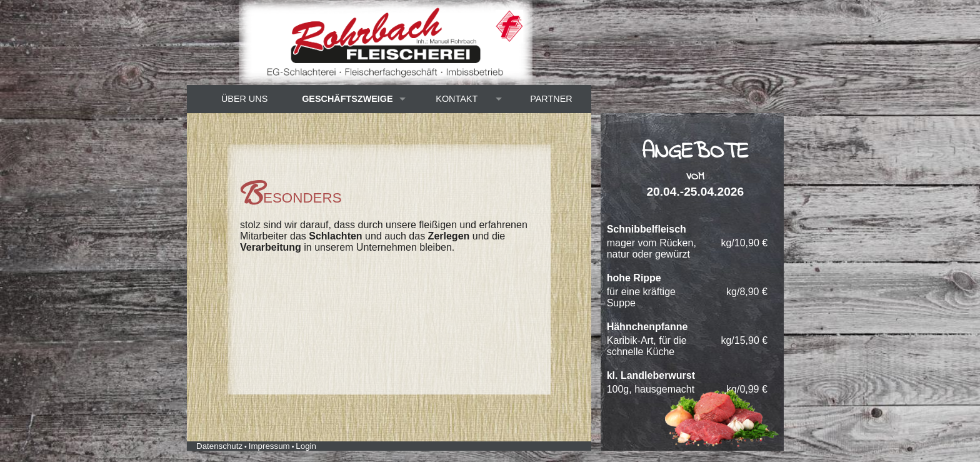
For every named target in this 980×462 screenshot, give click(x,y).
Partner (551, 99)
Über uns (244, 99)
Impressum (269, 446)
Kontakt (457, 99)
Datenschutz (219, 446)
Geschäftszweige (347, 99)
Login (306, 446)
